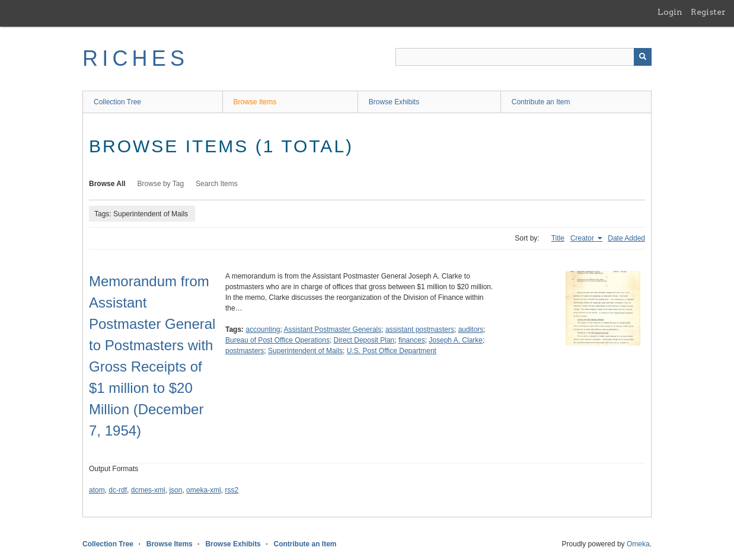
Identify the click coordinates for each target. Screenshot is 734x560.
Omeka (638, 544)
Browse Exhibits (394, 102)
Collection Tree (117, 102)
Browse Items (255, 102)
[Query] (524, 57)
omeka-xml (204, 490)
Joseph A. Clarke (456, 340)
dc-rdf (118, 490)
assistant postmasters (420, 329)
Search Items (217, 184)
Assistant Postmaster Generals (333, 329)
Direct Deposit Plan (364, 340)
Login (670, 12)
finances (412, 340)
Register (708, 12)
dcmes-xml (148, 490)
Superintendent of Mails (305, 351)
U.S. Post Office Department (392, 351)
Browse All (107, 184)
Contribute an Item (541, 102)
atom (97, 490)
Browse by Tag (161, 184)
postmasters (245, 351)
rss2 (232, 490)
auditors (471, 329)
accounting (263, 329)
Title (558, 238)
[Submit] (643, 57)
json (175, 490)
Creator (583, 238)
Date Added (626, 238)
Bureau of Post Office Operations (277, 340)
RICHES (135, 58)
